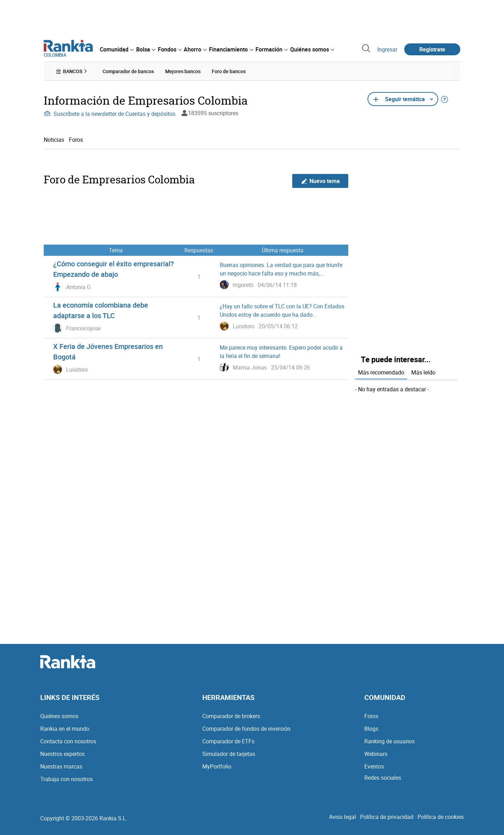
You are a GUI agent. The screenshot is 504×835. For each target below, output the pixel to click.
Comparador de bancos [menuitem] (128, 71)
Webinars (376, 754)
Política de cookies (441, 817)
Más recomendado (381, 372)
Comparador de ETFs (228, 741)
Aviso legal (342, 817)
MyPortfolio (217, 766)
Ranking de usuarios (390, 741)
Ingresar (387, 49)
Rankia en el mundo (65, 729)
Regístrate (432, 49)
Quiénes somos (59, 716)
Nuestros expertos (62, 754)
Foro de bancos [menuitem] (229, 71)
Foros (76, 139)
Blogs (371, 729)
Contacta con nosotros (68, 741)
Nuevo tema (320, 181)
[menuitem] (117, 49)
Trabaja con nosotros (66, 779)
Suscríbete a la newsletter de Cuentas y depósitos (110, 114)
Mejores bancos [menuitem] (183, 71)
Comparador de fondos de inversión (246, 729)
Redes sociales (383, 778)
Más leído (423, 372)
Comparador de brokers (231, 716)
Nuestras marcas (61, 766)
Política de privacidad (387, 817)
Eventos (374, 766)
